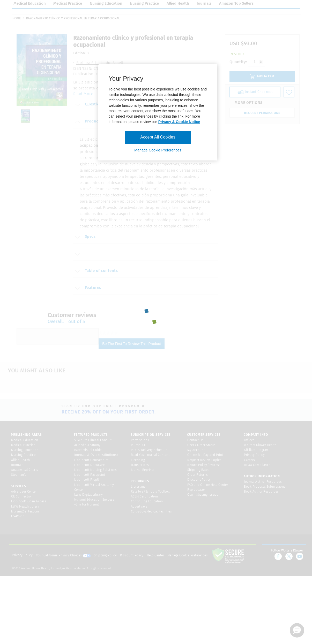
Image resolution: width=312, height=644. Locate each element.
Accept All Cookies (158, 137)
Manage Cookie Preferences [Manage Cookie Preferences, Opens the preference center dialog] (158, 150)
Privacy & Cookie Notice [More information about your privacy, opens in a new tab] (179, 122)
